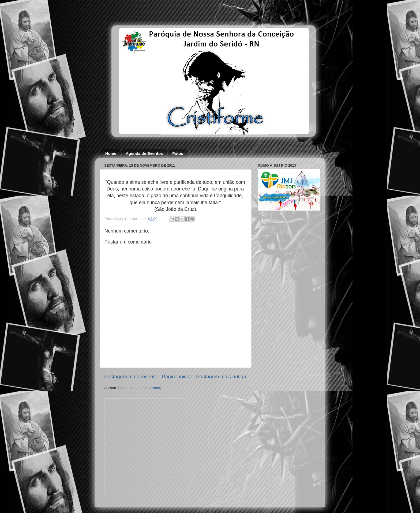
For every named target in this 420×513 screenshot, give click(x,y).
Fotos (178, 153)
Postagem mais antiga (221, 377)
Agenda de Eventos (144, 153)
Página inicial (177, 377)
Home (111, 153)
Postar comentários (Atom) (140, 388)
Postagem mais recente (131, 377)
